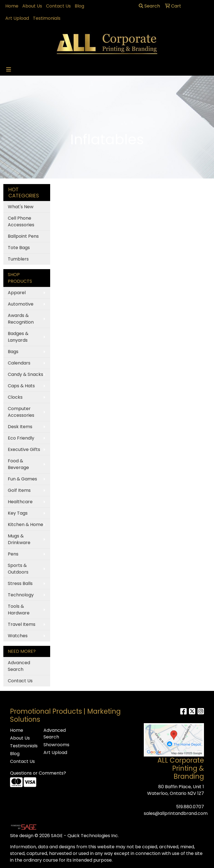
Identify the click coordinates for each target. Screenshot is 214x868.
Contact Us (58, 6)
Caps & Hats (21, 386)
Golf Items (19, 490)
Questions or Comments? (38, 773)
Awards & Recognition (21, 319)
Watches (18, 636)
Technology (21, 595)
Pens (13, 554)
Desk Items (20, 427)
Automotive (21, 304)
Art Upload (17, 18)
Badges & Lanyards (18, 337)
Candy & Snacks (25, 374)
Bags (13, 352)
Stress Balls (20, 583)
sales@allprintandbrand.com (176, 813)
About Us (32, 6)
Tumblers (18, 259)
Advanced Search (19, 666)
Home (12, 6)
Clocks (15, 397)
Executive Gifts (24, 449)
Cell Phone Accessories (21, 221)
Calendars (19, 363)
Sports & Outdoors (18, 569)
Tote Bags (19, 248)
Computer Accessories (21, 412)
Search (149, 6)
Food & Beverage (18, 464)
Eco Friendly (21, 438)
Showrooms (56, 745)
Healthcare (20, 502)
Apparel (17, 293)
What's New (21, 207)
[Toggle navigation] (9, 70)
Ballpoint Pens (23, 236)
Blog (79, 6)
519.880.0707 (190, 807)
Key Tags (18, 513)
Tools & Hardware (19, 610)
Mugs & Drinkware (19, 539)
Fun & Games (22, 479)
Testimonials (47, 18)
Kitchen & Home (25, 524)
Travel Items (22, 624)
